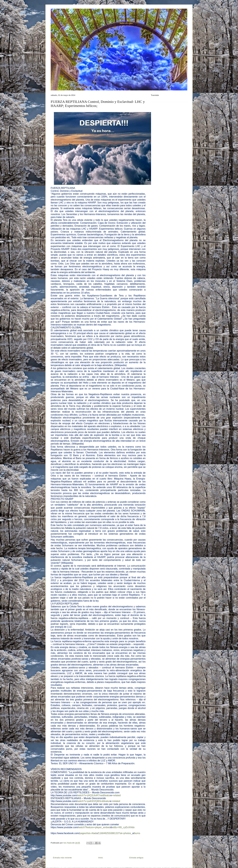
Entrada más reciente (62, 858)
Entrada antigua (136, 858)
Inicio (100, 858)
